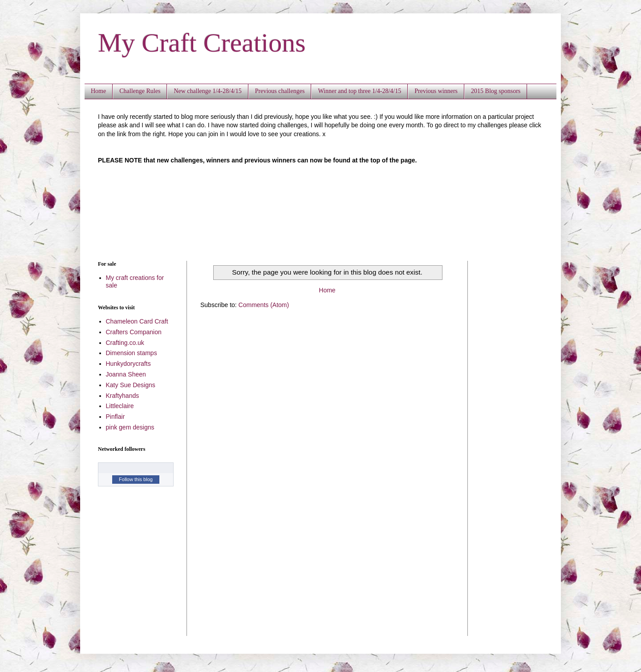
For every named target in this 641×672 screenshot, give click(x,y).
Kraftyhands (123, 396)
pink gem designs (130, 427)
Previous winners (436, 91)
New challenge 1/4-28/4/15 (207, 91)
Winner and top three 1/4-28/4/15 (359, 91)
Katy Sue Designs (131, 385)
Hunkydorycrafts (128, 364)
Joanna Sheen (126, 374)
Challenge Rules (140, 91)
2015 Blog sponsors (496, 91)
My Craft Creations (202, 43)
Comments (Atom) (264, 305)
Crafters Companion (134, 332)
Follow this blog (136, 479)
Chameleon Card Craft (137, 321)
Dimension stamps (132, 353)
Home (98, 91)
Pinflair (116, 417)
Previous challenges (280, 91)
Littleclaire (120, 406)
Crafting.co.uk (125, 343)
